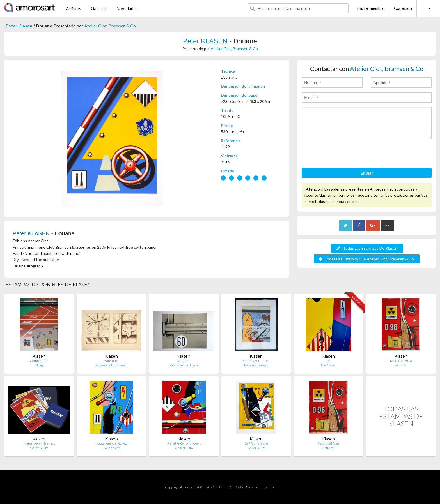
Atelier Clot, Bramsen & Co (110, 26)
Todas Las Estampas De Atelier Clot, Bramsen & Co (367, 259)
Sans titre (111, 361)
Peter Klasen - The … (256, 361)
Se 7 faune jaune (256, 443)
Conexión (403, 8)
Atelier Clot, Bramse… (111, 365)
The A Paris (329, 365)
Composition (39, 361)
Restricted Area (401, 361)
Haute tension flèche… (112, 443)
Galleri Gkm (39, 448)
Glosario (252, 487)
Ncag (39, 365)
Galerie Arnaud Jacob (184, 365)
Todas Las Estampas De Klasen (367, 248)
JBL (329, 361)
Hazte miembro (371, 8)
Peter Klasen (19, 26)
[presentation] (344, 154)
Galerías (99, 8)
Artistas (74, 8)
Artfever (401, 365)
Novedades (127, 8)
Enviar (367, 173)
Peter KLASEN (205, 41)
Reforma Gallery (256, 365)
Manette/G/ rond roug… (184, 443)
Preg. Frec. (268, 487)
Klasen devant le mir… (39, 443)
